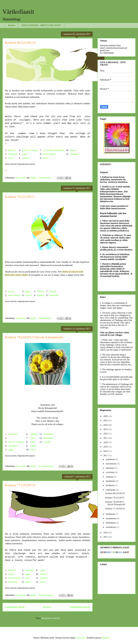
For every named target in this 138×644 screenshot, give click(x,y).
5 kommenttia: (45, 178)
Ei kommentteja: (46, 466)
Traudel (53, 291)
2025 (106, 421)
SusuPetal (13, 154)
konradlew (81, 638)
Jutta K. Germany (30, 150)
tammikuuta (111, 527)
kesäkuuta (110, 485)
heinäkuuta (111, 481)
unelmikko (48, 434)
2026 (106, 416)
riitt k (33, 438)
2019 (106, 447)
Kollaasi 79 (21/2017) (20, 197)
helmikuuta (111, 523)
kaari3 (43, 582)
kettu (45, 158)
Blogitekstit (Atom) (50, 618)
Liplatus (26, 158)
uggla (24, 154)
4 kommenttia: (45, 318)
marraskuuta (111, 464)
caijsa (33, 450)
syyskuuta (110, 472)
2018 (106, 451)
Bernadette (49, 438)
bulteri (73, 150)
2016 (106, 533)
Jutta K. (29, 295)
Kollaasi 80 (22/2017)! (20, 43)
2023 (106, 429)
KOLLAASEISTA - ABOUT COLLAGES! (41, 25)
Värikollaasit (18, 12)
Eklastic (12, 150)
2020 (106, 442)
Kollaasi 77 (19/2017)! (20, 485)
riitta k (11, 158)
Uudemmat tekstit (15, 607)
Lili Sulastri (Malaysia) (54, 150)
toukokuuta (111, 490)
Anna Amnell (49, 154)
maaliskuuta (111, 518)
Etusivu (12, 25)
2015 (106, 537)
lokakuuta (110, 468)
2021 (106, 438)
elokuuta (110, 477)
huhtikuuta (111, 514)
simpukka (75, 154)
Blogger (105, 638)
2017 (106, 456)
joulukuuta (111, 459)
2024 (106, 425)
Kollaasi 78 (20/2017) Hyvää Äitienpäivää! (34, 337)
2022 (106, 434)
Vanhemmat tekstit (80, 607)
